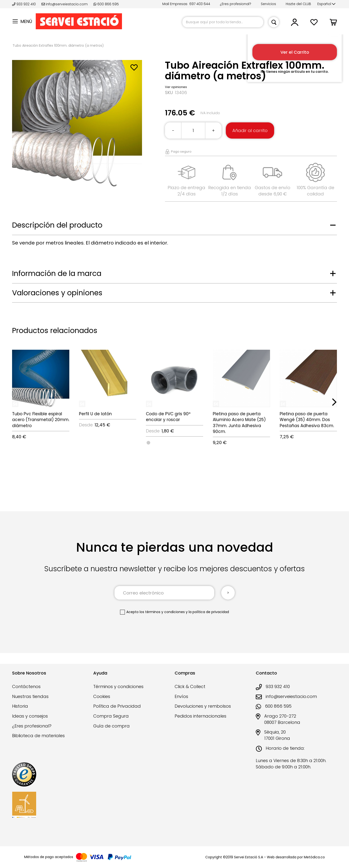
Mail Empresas (175, 4)
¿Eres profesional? (235, 4)
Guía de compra (111, 726)
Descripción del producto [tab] (57, 225)
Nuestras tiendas (30, 696)
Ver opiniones (176, 87)
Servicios (268, 4)
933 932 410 (24, 4)
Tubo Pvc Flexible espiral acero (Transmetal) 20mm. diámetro (41, 420)
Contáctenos (26, 686)
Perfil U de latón (95, 414)
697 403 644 (200, 4)
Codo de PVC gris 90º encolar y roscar (168, 417)
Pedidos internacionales (200, 716)
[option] (148, 443)
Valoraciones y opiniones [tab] (57, 293)
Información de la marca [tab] (57, 274)
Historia (20, 706)
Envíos (181, 696)
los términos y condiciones (162, 612)
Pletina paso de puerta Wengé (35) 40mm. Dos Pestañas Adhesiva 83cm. (307, 420)
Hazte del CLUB (298, 4)
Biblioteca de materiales (38, 736)
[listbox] (174, 442)
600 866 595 (106, 4)
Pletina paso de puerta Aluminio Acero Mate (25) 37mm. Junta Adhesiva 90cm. (239, 423)
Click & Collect (190, 686)
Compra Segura (111, 716)
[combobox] (223, 22)
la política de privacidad (209, 612)
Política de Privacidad (117, 706)
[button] (326, 4)
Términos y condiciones (118, 686)
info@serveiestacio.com (65, 4)
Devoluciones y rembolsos (203, 706)
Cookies (102, 696)
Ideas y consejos (30, 716)
